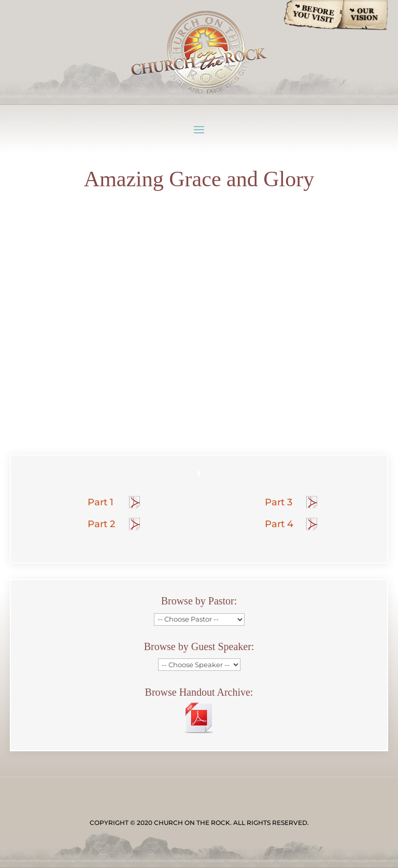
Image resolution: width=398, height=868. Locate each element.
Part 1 (101, 502)
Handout (135, 502)
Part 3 (279, 502)
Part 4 (279, 524)
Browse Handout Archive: (199, 692)
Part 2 (101, 524)
